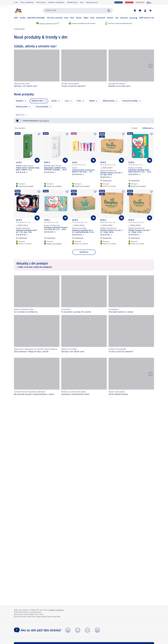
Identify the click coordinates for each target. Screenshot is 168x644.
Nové (16, 18)
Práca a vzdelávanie (27, 2)
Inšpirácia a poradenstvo (56, 2)
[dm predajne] (135, 11)
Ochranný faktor (42, 107)
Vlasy (66, 18)
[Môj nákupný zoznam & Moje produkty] (140, 11)
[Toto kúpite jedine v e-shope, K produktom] (131, 294)
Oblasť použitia (22, 107)
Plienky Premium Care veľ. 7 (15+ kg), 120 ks (111, 174)
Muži (72, 18)
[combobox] (78, 11)
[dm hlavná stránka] (18, 11)
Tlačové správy (41, 2)
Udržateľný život (72, 2)
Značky (22, 18)
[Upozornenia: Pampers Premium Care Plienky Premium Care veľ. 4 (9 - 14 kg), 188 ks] (106, 238)
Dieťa (92, 18)
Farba (79, 101)
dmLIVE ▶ (133, 18)
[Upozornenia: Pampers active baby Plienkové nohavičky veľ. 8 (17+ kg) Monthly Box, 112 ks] (78, 238)
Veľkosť (92, 101)
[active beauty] (119, 2)
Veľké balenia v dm (147, 18)
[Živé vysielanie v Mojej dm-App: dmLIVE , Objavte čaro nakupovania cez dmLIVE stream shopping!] (37, 334)
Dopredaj (124, 18)
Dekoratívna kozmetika (36, 18)
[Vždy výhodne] (129, 2)
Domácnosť (101, 18)
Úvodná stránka (19, 29)
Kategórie (20, 101)
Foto (117, 18)
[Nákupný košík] (150, 11)
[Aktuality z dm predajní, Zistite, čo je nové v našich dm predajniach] (84, 265)
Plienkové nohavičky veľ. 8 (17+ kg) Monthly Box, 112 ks (83, 231)
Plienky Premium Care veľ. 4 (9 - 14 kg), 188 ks (111, 231)
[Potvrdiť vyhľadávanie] (109, 11)
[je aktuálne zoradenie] (146, 128)
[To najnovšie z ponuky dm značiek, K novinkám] (84, 294)
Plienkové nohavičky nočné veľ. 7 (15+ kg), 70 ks (26, 231)
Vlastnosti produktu (130, 101)
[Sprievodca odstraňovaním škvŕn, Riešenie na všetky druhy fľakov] (84, 377)
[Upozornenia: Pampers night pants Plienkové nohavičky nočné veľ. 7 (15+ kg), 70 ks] (21, 238)
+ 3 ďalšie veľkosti (22, 225)
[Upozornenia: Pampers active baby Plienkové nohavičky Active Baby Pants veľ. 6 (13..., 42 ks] (134, 180)
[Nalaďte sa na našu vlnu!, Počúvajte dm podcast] (131, 69)
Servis (82, 2)
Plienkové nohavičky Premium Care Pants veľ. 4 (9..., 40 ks (56, 229)
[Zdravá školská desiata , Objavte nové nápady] (131, 377)
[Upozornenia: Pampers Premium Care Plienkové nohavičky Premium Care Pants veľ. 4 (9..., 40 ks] (50, 238)
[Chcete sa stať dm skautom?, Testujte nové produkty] (84, 69)
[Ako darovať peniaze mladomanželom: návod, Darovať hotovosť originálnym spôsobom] (37, 377)
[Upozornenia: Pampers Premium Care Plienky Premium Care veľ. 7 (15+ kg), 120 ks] (106, 180)
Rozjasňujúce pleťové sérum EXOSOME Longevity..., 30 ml (55, 169)
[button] (68, 630)
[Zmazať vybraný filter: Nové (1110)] (21, 115)
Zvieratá (110, 18)
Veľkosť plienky (109, 101)
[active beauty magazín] (149, 2)
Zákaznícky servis (92, 2)
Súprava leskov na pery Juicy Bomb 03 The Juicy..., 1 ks (83, 171)
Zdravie (79, 18)
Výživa (86, 18)
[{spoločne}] (140, 2)
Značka (54, 101)
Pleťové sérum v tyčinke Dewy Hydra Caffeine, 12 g (27, 169)
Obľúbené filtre (37, 101)
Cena (67, 101)
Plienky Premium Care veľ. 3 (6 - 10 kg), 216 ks (139, 231)
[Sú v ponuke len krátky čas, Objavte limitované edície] (37, 294)
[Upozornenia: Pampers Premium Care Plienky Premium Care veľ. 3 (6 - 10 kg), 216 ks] (134, 238)
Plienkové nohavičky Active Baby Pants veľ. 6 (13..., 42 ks (140, 171)
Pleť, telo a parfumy (55, 18)
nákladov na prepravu (56, 610)
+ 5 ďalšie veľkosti (106, 168)
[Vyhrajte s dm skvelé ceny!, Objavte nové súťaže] (37, 69)
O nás (16, 2)
